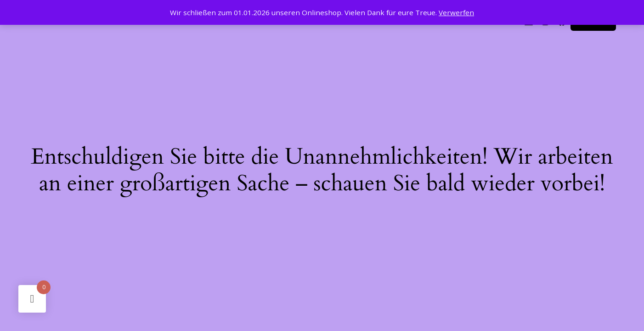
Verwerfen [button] (456, 12)
